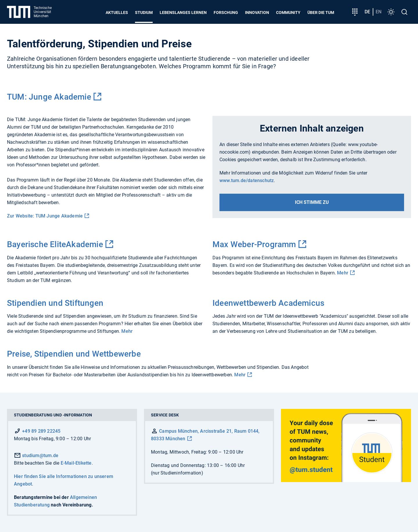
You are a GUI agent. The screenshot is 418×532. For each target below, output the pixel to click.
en (379, 12)
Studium (144, 12)
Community (288, 12)
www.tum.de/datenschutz (247, 180)
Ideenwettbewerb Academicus (268, 303)
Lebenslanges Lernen (183, 12)
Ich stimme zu (312, 202)
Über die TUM (321, 12)
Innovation (257, 12)
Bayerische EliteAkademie (55, 244)
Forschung (226, 12)
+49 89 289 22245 (41, 431)
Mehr (343, 273)
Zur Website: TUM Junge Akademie (45, 216)
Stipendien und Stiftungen (55, 303)
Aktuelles (117, 12)
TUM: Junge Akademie (49, 97)
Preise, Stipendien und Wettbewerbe (74, 354)
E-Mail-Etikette (76, 463)
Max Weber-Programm (254, 244)
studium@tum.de (36, 455)
